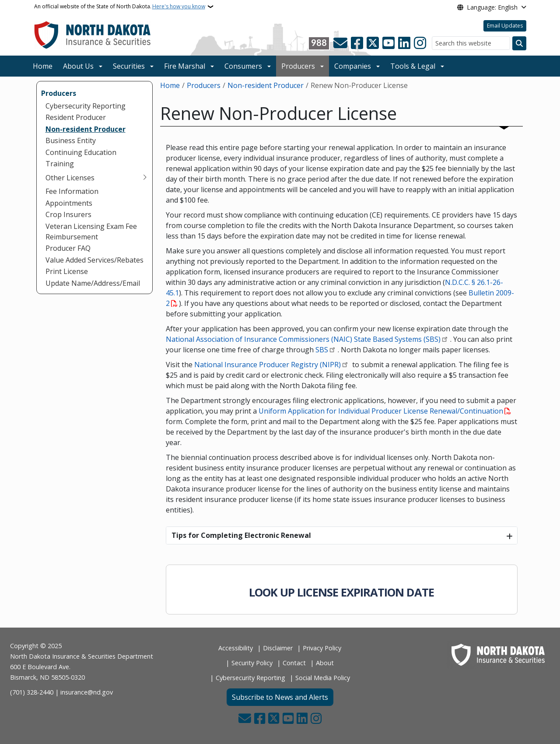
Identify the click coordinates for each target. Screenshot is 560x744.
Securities (129, 66)
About (325, 663)
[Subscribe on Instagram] (420, 43)
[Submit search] (519, 43)
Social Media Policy (323, 678)
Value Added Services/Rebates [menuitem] (94, 260)
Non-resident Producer (266, 85)
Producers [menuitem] (59, 93)
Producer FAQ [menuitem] (68, 248)
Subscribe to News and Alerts (280, 697)
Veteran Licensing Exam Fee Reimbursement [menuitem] (91, 232)
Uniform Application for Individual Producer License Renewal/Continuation (381, 411)
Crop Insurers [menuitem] (68, 214)
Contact (294, 663)
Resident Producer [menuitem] (76, 117)
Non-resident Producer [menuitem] (86, 129)
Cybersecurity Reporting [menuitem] (86, 106)
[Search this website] (471, 43)
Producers (298, 66)
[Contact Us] (340, 43)
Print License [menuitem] (67, 271)
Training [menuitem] (60, 164)
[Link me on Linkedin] (404, 43)
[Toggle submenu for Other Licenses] (145, 178)
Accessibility (236, 648)
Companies (353, 66)
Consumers (243, 66)
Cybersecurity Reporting (250, 678)
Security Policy (252, 663)
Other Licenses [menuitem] (70, 178)
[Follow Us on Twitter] (373, 43)
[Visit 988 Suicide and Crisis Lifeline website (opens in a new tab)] (319, 43)
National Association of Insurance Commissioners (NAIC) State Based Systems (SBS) (303, 339)
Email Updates (505, 26)
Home (43, 66)
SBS (322, 350)
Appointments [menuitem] (69, 203)
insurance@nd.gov (87, 692)
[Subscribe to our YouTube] (388, 43)
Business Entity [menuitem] (71, 140)
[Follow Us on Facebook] (357, 43)
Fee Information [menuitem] (72, 191)
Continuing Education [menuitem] (81, 152)
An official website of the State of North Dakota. (120, 7)
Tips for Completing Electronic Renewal (241, 535)
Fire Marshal (185, 66)
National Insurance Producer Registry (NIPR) (268, 365)
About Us (78, 66)
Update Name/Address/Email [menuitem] (93, 283)
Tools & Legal (413, 66)
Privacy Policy (322, 648)
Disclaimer (278, 648)
